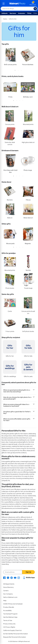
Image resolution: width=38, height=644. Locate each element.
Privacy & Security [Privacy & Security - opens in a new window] (9, 624)
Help (5, 601)
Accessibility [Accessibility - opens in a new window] (7, 611)
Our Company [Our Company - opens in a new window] (8, 594)
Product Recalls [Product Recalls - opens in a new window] (9, 607)
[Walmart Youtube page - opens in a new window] (15, 578)
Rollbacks (5, 13)
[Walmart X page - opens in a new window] (8, 578)
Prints (35, 13)
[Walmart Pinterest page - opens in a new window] (12, 578)
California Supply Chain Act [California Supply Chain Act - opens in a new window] (12, 630)
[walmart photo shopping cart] (33, 4)
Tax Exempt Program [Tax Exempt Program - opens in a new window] (10, 614)
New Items (13, 13)
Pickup (29, 13)
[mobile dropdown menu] (4, 4)
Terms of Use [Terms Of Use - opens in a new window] (8, 620)
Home (5, 19)
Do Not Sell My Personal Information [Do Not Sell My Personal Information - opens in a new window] (16, 634)
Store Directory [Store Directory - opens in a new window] (8, 587)
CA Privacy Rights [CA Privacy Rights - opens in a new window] (9, 627)
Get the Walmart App (10, 617)
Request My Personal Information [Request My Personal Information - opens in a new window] (15, 637)
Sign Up (28, 572)
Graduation (22, 13)
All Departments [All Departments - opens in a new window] (9, 584)
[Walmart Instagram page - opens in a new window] (19, 578)
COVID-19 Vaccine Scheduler (13, 604)
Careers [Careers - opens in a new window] (6, 591)
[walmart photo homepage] (17, 4)
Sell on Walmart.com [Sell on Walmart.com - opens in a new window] (10, 597)
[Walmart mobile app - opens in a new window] (29, 578)
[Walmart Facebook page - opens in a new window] (4, 578)
